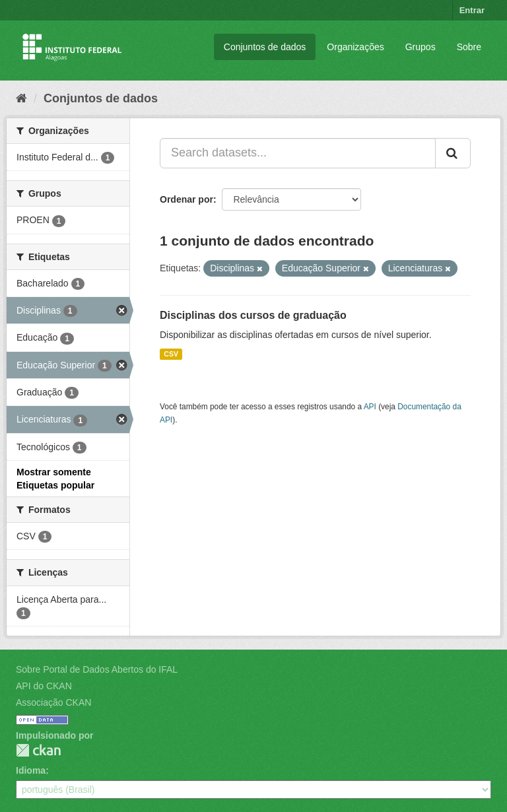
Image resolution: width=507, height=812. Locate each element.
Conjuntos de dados (265, 47)
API (370, 407)
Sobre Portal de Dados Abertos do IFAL (97, 669)
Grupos (421, 47)
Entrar (472, 10)
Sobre (469, 47)
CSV (171, 354)
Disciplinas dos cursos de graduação (253, 315)
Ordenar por (186, 199)
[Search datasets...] (298, 153)
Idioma (31, 770)
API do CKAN (44, 686)
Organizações (355, 47)
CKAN (38, 750)
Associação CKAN (53, 702)
